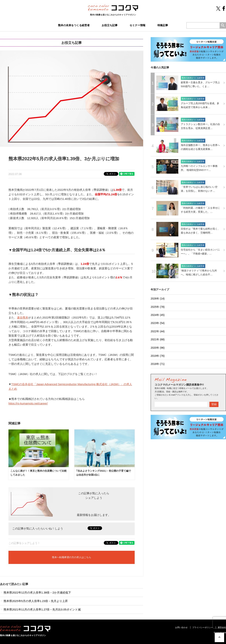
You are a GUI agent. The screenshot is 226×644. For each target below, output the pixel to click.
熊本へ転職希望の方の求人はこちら (72, 557)
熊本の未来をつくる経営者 (74, 25)
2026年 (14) (158, 299)
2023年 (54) (158, 323)
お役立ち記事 (110, 25)
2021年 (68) (158, 339)
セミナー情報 (137, 25)
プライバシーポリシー (203, 627)
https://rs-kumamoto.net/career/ (28, 403)
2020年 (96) (158, 348)
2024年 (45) (158, 315)
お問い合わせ (181, 627)
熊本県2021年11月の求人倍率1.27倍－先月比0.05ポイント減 (40, 609)
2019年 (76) (158, 356)
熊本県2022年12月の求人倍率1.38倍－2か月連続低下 (36, 592)
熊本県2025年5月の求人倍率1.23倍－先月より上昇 (34, 601)
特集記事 (163, 25)
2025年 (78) (158, 307)
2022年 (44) (158, 331)
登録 (214, 404)
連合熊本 (23, 317)
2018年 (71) (158, 364)
